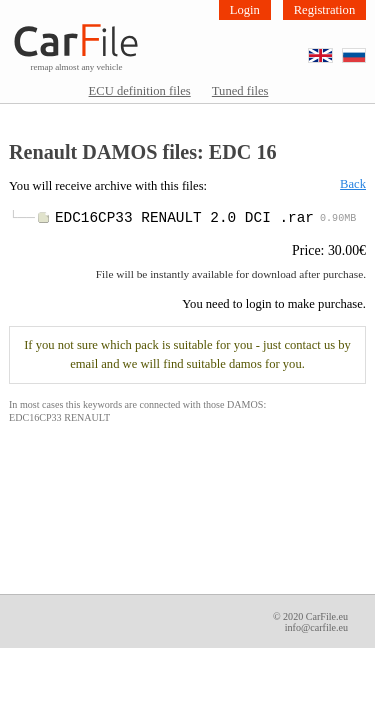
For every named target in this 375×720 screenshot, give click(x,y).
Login (245, 10)
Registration (325, 10)
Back (353, 184)
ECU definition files (140, 91)
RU (365, 49)
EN (332, 49)
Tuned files (240, 91)
